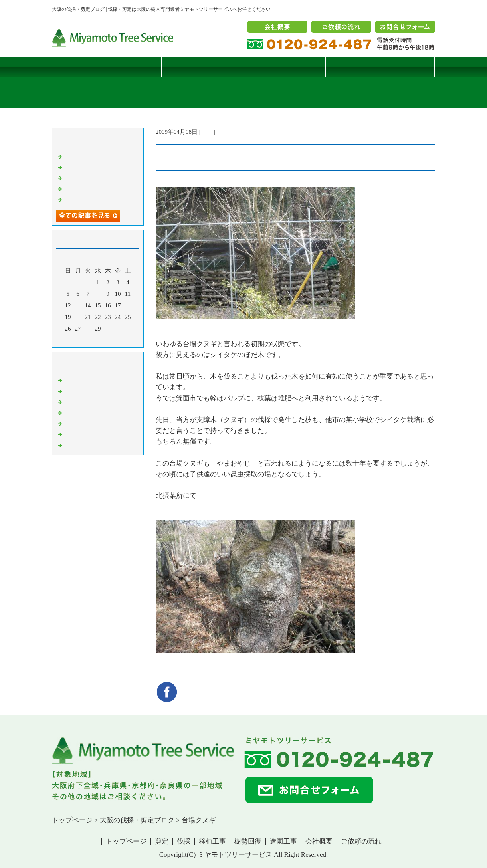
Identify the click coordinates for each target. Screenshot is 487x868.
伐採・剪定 (79, 380)
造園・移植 (79, 434)
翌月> (113, 339)
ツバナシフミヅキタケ (94, 199)
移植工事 (243, 66)
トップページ (79, 66)
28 (88, 329)
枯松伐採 (76, 188)
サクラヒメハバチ (88, 156)
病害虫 (73, 391)
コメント (76, 445)
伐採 (189, 66)
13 (78, 305)
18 (128, 305)
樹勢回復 (298, 66)
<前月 (83, 339)
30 (108, 329)
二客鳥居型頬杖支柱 (91, 178)
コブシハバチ (82, 167)
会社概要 (319, 841)
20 (78, 317)
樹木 (70, 412)
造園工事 (353, 66)
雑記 (207, 132)
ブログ (407, 66)
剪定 (134, 66)
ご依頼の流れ (361, 841)
